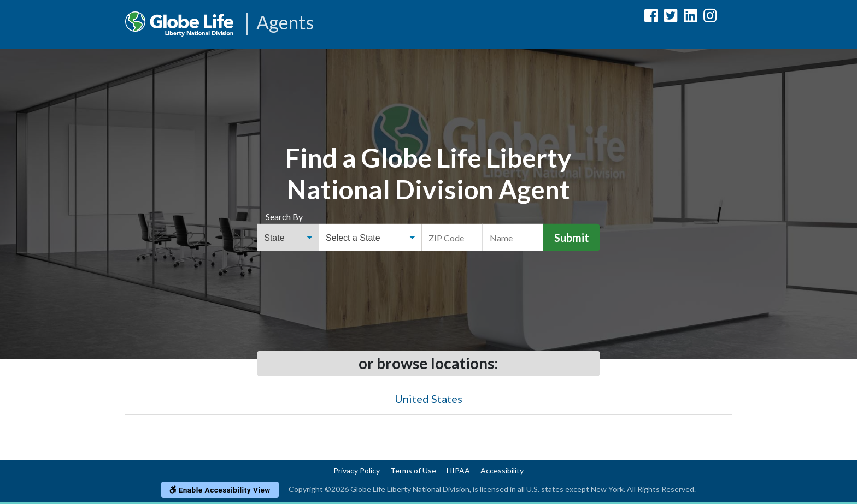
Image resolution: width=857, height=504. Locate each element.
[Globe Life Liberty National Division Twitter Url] (671, 18)
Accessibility (502, 470)
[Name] (513, 238)
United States (428, 399)
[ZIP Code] (452, 238)
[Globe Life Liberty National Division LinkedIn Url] (691, 18)
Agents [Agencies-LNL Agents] (285, 23)
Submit (572, 238)
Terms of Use (413, 470)
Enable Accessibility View (220, 490)
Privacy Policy (357, 470)
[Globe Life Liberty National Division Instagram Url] (710, 18)
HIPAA (458, 470)
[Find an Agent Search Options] (288, 238)
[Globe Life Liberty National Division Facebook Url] (651, 18)
